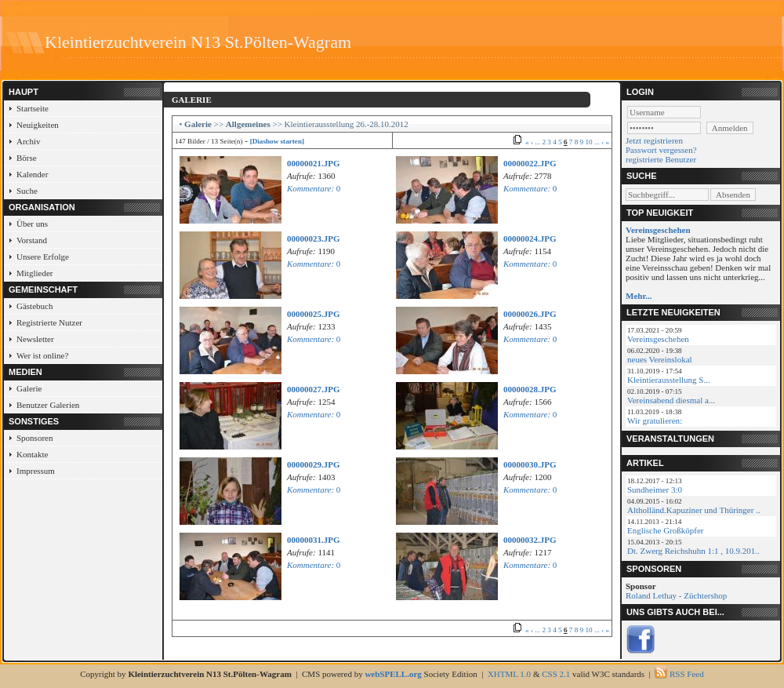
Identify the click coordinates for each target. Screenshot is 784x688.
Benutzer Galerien (48, 405)
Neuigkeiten (38, 125)
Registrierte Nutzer (49, 322)
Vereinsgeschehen (658, 339)
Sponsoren (34, 438)
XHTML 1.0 (509, 674)
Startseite (33, 108)
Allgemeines (248, 124)
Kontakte (32, 454)
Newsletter (35, 339)
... (537, 142)
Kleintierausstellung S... (669, 380)
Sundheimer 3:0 (655, 490)
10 (588, 142)
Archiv (29, 141)
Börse (27, 158)
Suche (27, 191)
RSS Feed (687, 674)
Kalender (32, 174)
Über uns (32, 224)
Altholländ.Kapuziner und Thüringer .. (694, 510)
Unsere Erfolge (43, 257)
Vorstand (32, 240)
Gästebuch (34, 306)
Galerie (29, 388)
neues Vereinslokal (660, 359)
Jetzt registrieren (654, 140)
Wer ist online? (42, 355)
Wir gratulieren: (655, 420)
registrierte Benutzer (661, 159)
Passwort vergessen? (661, 150)
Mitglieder (34, 273)
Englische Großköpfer (665, 530)
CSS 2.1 (556, 674)
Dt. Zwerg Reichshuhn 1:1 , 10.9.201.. (693, 551)
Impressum (36, 471)
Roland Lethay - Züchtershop (676, 595)
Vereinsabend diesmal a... (671, 400)
